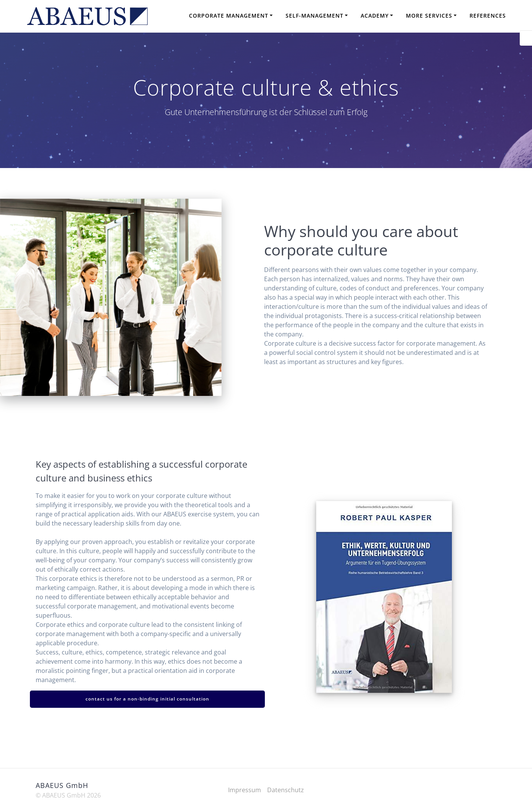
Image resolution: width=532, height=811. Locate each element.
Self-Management (314, 16)
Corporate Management (229, 16)
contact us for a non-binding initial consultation (147, 699)
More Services (429, 16)
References (488, 16)
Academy (375, 16)
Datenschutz (286, 790)
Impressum (245, 790)
